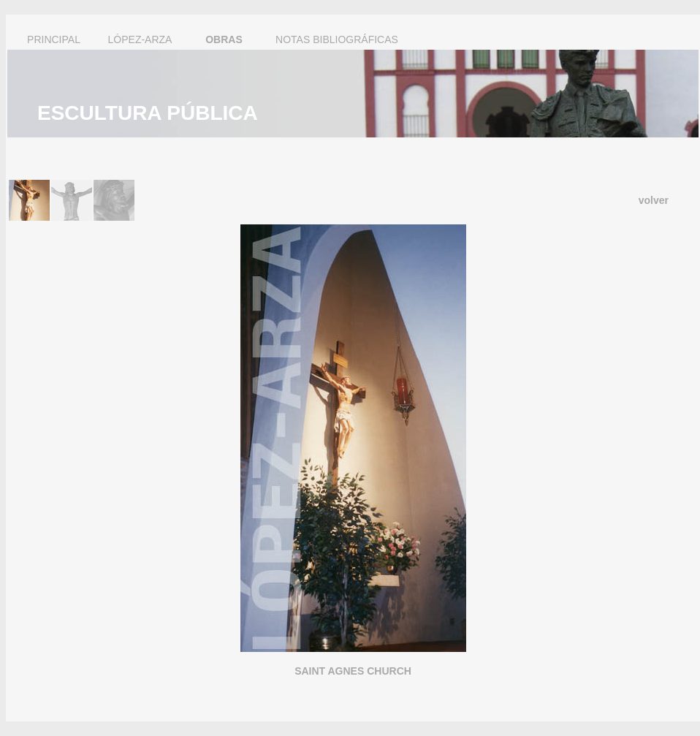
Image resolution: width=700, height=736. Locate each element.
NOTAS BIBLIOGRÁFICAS (337, 39)
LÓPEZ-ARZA (140, 39)
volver (654, 200)
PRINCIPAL (54, 39)
